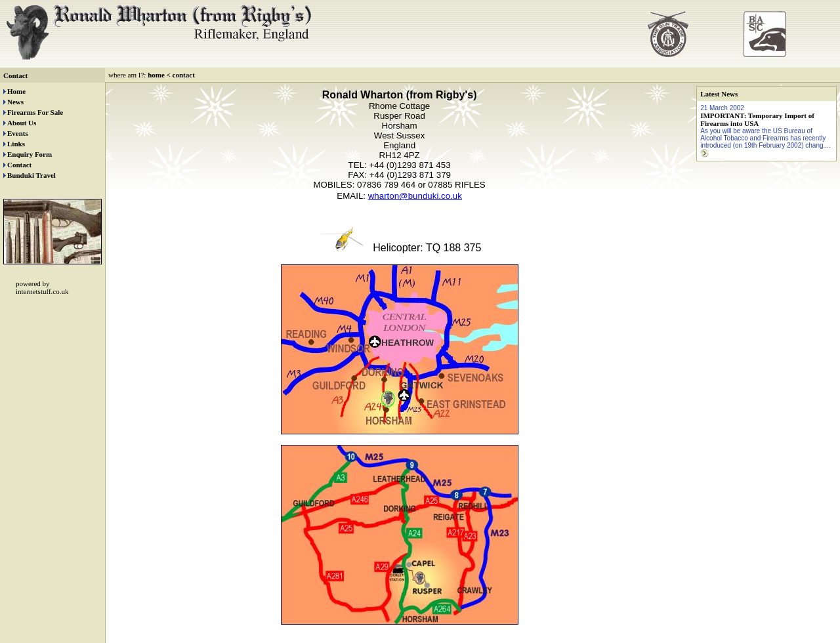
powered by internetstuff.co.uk (42, 287)
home (156, 75)
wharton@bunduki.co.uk (415, 196)
